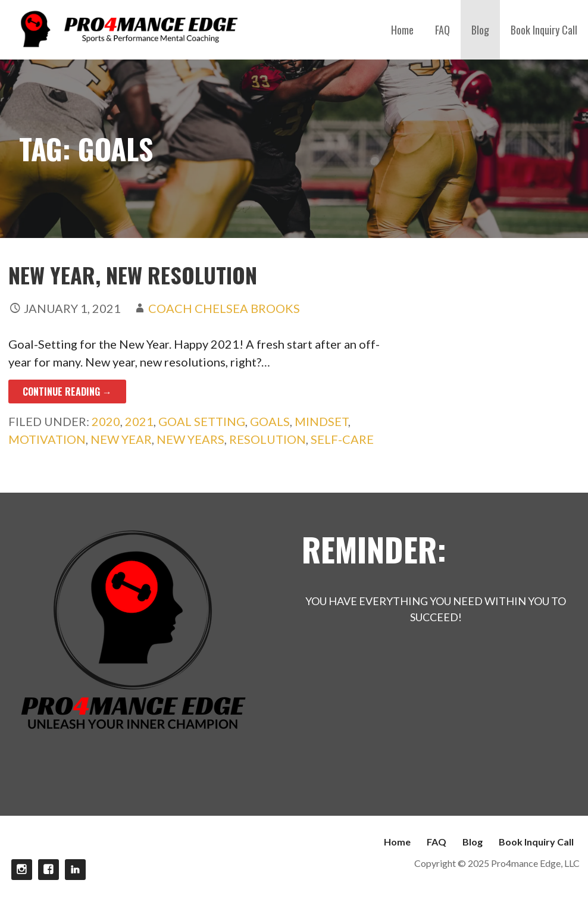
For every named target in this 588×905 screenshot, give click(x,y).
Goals (270, 421)
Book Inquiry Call (544, 30)
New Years (190, 439)
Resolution (268, 439)
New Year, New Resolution (133, 275)
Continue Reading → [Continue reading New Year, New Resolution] (67, 392)
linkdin (75, 870)
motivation (47, 439)
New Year (121, 439)
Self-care (342, 439)
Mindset (321, 421)
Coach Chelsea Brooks (224, 308)
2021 (139, 421)
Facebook (49, 870)
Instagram (22, 870)
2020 (106, 421)
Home (402, 30)
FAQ (442, 30)
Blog (480, 30)
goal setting (202, 421)
